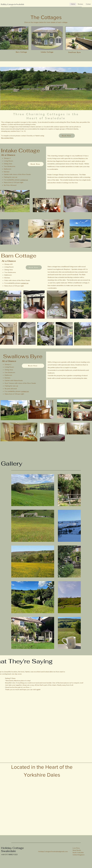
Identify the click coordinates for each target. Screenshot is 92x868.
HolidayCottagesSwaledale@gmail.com (53, 852)
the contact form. (7, 138)
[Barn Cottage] (21, 52)
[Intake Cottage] (47, 52)
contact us (24, 180)
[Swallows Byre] (75, 52)
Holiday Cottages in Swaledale (12, 4)
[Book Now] (67, 136)
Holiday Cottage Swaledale (13, 849)
